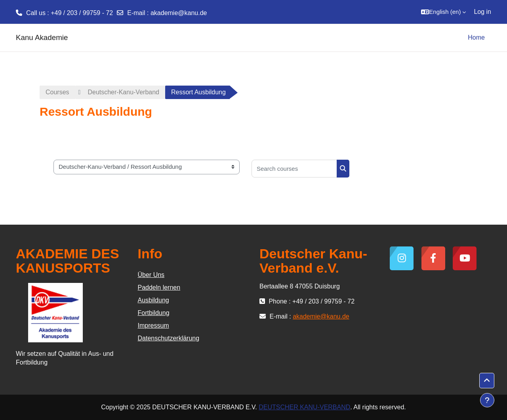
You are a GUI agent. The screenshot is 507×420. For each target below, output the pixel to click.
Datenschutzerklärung (169, 338)
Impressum (153, 325)
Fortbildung (154, 313)
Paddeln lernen (159, 287)
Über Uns (151, 275)
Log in (482, 12)
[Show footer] (487, 400)
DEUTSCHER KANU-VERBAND (304, 407)
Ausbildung (153, 300)
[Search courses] (294, 169)
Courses (57, 92)
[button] (443, 12)
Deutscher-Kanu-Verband (123, 92)
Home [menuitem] (476, 37)
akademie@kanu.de (179, 13)
